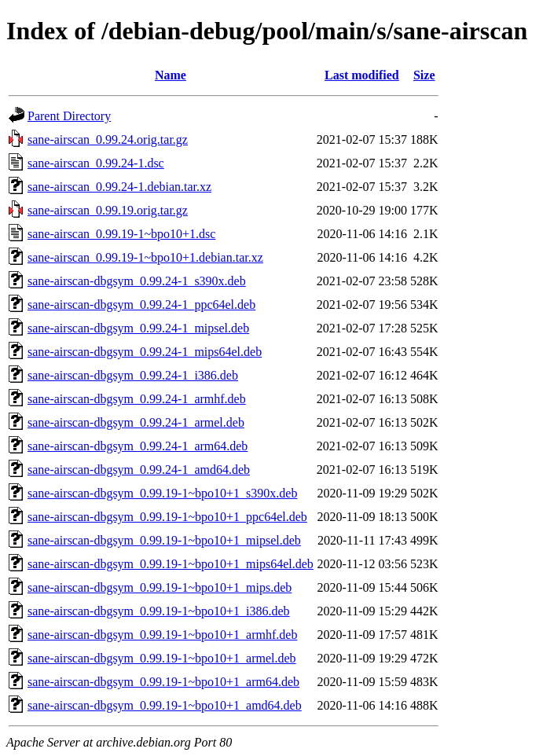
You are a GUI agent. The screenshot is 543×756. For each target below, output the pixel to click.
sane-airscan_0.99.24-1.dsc (96, 163)
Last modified (362, 75)
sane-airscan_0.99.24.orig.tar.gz (108, 139)
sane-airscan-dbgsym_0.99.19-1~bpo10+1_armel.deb (162, 658)
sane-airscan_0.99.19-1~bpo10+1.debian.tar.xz (145, 257)
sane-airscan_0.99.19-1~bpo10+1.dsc (121, 234)
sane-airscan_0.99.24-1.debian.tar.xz (119, 187)
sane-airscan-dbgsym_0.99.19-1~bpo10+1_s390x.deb (162, 493)
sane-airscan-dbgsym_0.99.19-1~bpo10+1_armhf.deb (162, 635)
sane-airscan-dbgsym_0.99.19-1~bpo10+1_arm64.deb (163, 682)
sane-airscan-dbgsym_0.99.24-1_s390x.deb (137, 281)
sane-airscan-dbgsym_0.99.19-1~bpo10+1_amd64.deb (165, 705)
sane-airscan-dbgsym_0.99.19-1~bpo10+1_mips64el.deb (171, 564)
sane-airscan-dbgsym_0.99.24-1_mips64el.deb (145, 352)
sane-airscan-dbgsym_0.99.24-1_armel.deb (136, 422)
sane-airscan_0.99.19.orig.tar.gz (108, 210)
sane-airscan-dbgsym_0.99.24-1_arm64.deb (138, 446)
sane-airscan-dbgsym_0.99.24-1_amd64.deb (139, 470)
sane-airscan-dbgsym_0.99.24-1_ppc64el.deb (141, 305)
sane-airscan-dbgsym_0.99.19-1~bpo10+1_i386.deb (159, 611)
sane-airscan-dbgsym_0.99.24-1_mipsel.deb (138, 328)
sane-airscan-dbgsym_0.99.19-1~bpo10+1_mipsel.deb (164, 540)
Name (171, 75)
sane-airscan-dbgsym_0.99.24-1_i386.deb (133, 375)
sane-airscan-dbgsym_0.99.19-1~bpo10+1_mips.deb (160, 587)
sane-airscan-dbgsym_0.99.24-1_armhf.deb (137, 399)
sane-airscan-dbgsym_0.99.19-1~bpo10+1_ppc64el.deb (167, 517)
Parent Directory (69, 116)
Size (424, 75)
